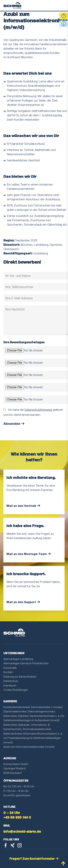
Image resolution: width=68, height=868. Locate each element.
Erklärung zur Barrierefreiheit (20, 677)
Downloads (10, 668)
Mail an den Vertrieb (21, 506)
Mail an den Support (21, 602)
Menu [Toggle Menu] (62, 5)
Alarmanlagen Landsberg (18, 659)
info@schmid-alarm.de (22, 831)
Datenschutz (11, 681)
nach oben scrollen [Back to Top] (63, 863)
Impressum (10, 685)
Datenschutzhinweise (38, 410)
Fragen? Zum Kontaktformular (32, 859)
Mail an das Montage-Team (27, 554)
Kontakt (8, 672)
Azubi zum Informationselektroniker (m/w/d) (29, 747)
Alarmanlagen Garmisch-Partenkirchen (26, 663)
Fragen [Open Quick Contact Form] (64, 16)
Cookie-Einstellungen (16, 690)
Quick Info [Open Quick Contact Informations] (64, 24)
